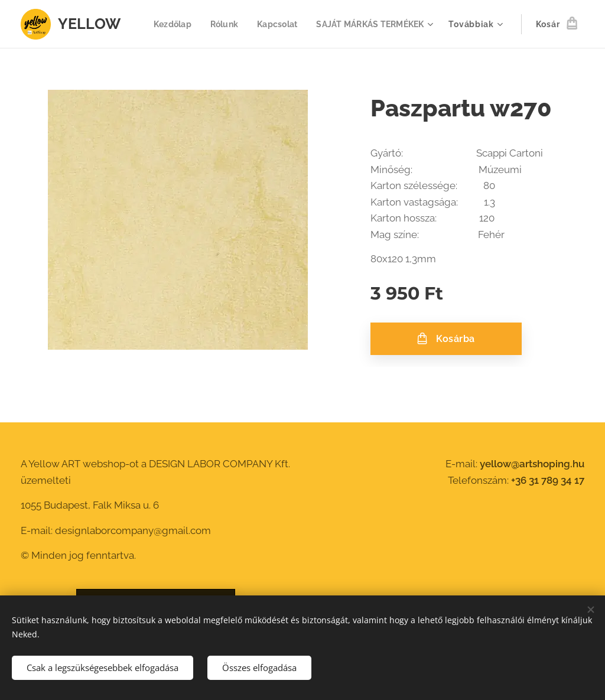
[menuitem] (303, 24)
